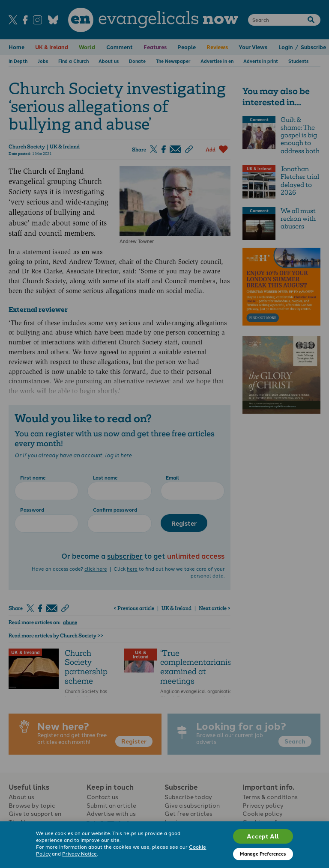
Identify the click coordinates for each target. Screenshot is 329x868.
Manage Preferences (263, 854)
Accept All (263, 836)
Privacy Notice (79, 853)
